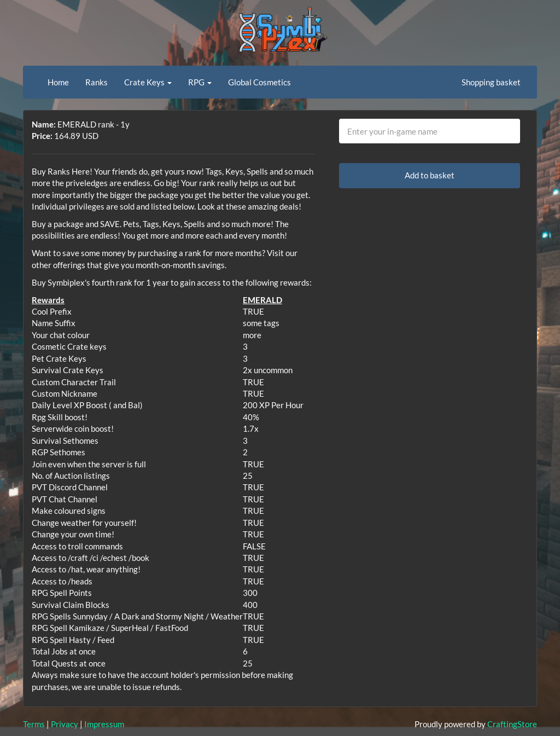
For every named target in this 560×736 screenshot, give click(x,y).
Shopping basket (491, 82)
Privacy (65, 724)
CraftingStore (512, 724)
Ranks (97, 82)
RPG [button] (200, 82)
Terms (34, 724)
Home (58, 82)
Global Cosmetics (259, 82)
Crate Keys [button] (148, 82)
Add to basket (430, 175)
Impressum (104, 724)
